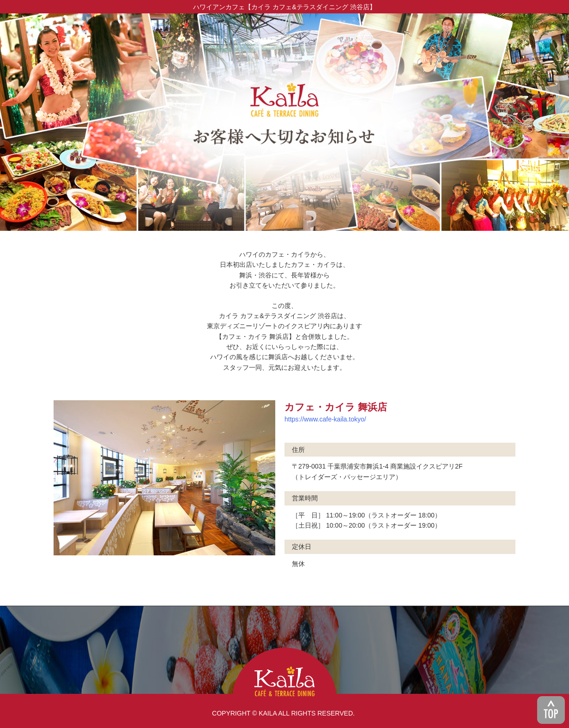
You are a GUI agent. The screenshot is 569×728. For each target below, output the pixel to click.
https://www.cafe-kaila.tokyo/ (325, 419)
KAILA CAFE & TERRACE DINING (284, 674)
